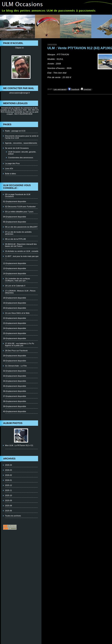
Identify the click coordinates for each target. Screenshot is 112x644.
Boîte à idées (10, 174)
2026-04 (8, 465)
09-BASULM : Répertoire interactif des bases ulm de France (21, 245)
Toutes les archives (13, 516)
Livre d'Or (9, 169)
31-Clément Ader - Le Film (16, 366)
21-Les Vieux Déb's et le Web (17, 313)
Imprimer (86, 89)
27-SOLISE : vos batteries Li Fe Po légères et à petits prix (20, 344)
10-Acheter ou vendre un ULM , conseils (22, 251)
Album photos (13, 423)
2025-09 (8, 500)
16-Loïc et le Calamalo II (15, 286)
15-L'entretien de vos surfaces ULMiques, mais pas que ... (18, 280)
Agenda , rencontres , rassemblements (21, 143)
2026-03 (8, 470)
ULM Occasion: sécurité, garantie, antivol (22, 153)
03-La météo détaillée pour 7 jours (19, 212)
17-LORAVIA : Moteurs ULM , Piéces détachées (20, 292)
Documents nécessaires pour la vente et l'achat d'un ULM (22, 137)
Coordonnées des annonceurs (21, 158)
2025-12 (8, 485)
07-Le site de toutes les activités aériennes (18, 233)
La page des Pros (12, 163)
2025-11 (8, 490)
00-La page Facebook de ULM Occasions (18, 195)
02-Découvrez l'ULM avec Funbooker (20, 207)
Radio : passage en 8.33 (15, 131)
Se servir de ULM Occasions (17, 148)
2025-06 (8, 511)
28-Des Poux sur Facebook (16, 351)
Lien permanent (60, 89)
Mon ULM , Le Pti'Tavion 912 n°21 (19, 445)
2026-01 (8, 480)
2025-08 (8, 506)
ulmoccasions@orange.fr (19, 93)
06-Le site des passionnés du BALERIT (21, 227)
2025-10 (8, 495)
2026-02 (8, 475)
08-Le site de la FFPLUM (15, 239)
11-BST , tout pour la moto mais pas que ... (22, 257)
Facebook (74, 89)
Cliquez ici (19, 48)
